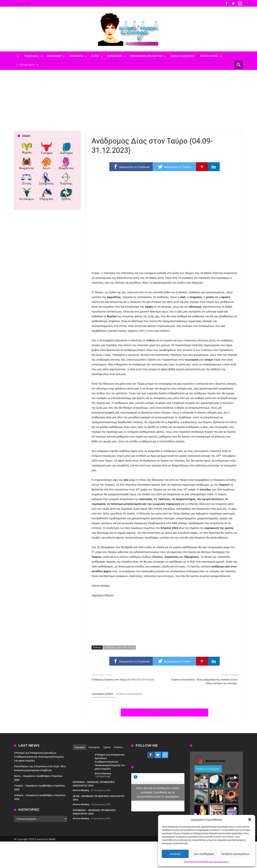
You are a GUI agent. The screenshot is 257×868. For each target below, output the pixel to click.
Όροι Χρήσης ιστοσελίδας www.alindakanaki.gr (207, 862)
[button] (250, 820)
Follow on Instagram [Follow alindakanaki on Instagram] (208, 769)
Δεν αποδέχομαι (204, 854)
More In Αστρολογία (129, 694)
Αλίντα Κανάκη (103, 773)
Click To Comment (165, 712)
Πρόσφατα (94, 747)
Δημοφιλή (80, 747)
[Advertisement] (128, 98)
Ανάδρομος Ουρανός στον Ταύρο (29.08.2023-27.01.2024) (125, 677)
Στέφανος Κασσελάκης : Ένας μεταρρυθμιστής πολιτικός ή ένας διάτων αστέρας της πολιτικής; (204, 679)
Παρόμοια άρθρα (102, 694)
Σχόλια (107, 747)
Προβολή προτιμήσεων (235, 854)
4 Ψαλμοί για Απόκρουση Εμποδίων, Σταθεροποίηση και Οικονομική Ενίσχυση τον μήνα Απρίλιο (39, 757)
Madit (52, 839)
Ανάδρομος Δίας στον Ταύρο (119, 647)
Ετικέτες (118, 747)
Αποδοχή (175, 854)
